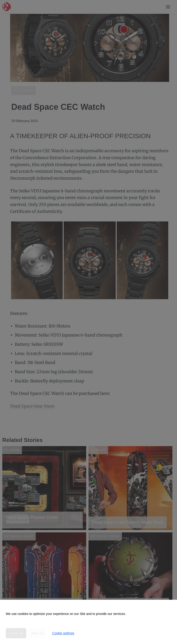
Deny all (38, 633)
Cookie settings (63, 633)
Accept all (16, 633)
